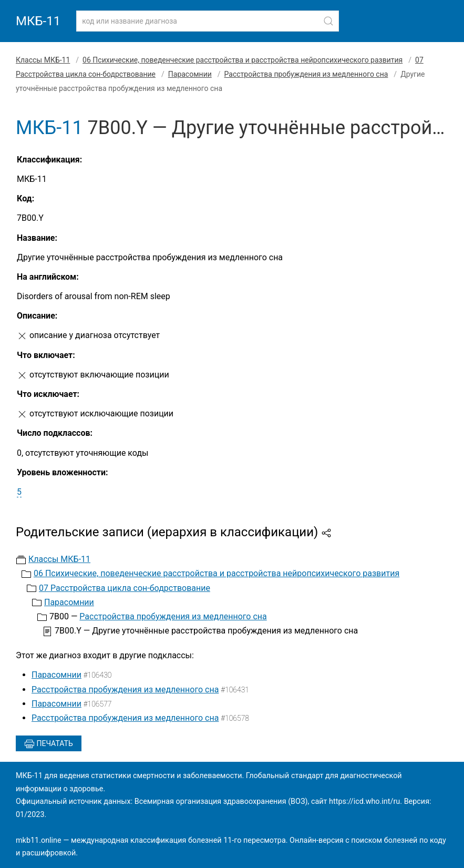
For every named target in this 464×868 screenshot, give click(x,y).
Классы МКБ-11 (43, 60)
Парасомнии (190, 74)
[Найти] (328, 21)
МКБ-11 (38, 21)
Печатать (49, 744)
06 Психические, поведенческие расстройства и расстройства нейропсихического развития (243, 60)
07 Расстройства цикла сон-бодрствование (125, 588)
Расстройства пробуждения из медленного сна (306, 74)
